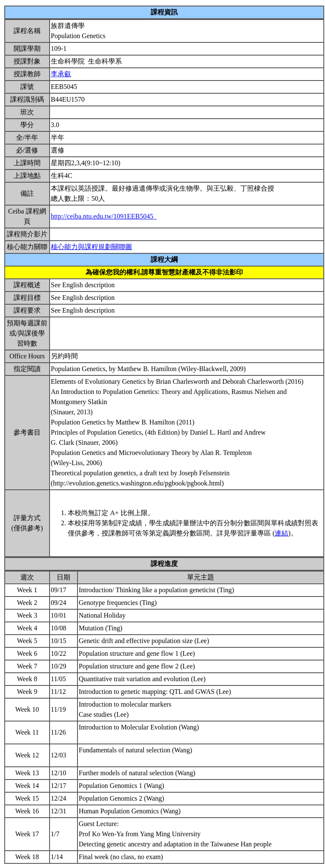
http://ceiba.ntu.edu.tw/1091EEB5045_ (104, 216)
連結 (281, 533)
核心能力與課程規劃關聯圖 (91, 247)
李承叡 (61, 74)
